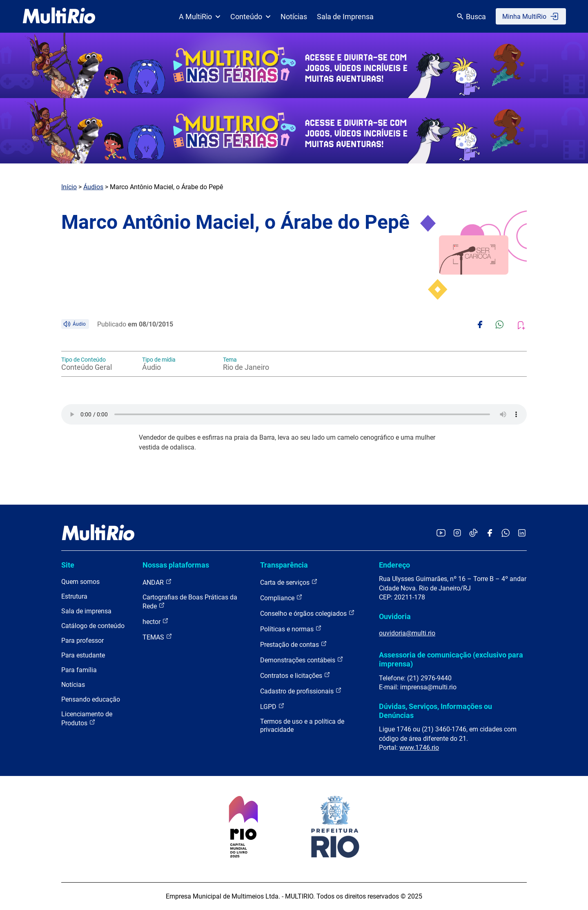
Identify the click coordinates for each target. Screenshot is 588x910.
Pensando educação (91, 699)
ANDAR (157, 582)
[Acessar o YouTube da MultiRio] (441, 533)
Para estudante (83, 655)
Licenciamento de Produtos (87, 719)
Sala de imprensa (86, 611)
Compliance (281, 598)
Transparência (284, 565)
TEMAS (157, 637)
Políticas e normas (291, 629)
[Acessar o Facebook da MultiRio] (490, 533)
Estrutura (74, 596)
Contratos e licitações (295, 675)
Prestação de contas (294, 644)
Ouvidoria (395, 616)
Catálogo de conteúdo (93, 626)
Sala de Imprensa (345, 17)
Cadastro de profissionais (301, 691)
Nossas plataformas (176, 565)
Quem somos (80, 582)
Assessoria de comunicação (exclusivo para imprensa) (451, 659)
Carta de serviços (289, 582)
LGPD (272, 706)
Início (69, 187)
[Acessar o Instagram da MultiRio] (457, 533)
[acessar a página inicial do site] (59, 16)
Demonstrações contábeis (302, 660)
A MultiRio (200, 17)
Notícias (294, 17)
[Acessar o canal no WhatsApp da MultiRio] (506, 533)
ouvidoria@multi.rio (407, 633)
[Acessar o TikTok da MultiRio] (473, 533)
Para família (79, 670)
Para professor (82, 641)
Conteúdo (251, 17)
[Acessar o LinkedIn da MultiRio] (522, 533)
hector (156, 621)
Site (68, 565)
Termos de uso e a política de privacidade (302, 726)
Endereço (394, 565)
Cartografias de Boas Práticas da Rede (190, 602)
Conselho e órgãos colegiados (307, 613)
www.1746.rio (419, 748)
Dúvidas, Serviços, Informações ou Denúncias (435, 711)
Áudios (93, 187)
